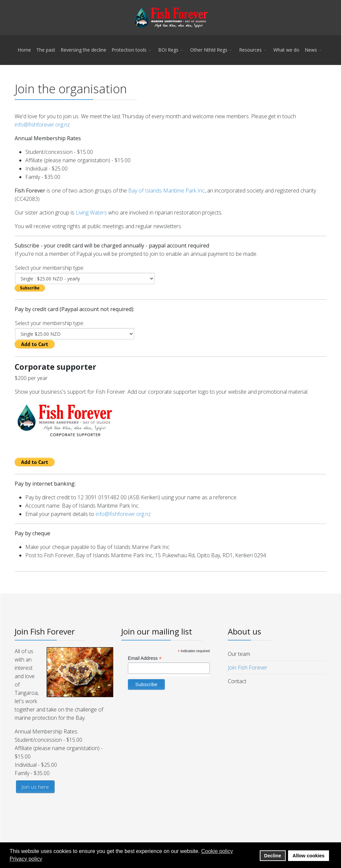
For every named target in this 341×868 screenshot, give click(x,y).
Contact (237, 681)
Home (24, 50)
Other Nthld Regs (209, 50)
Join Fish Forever (248, 667)
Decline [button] (273, 856)
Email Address (145, 658)
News (311, 50)
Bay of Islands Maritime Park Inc (167, 191)
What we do (286, 50)
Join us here (35, 787)
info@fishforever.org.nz (42, 125)
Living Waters (91, 213)
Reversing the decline (83, 50)
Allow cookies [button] (309, 856)
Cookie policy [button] (217, 851)
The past (46, 50)
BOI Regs (168, 50)
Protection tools (129, 50)
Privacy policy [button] (26, 859)
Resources (250, 50)
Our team (239, 654)
